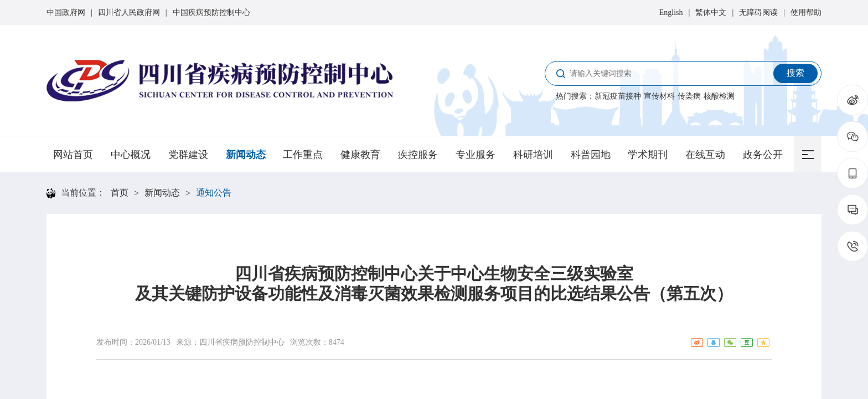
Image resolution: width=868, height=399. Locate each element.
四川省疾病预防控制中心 (242, 342)
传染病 (689, 96)
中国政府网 (66, 12)
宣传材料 (659, 96)
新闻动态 (246, 155)
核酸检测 (719, 96)
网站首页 (73, 155)
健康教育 (360, 155)
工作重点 (303, 155)
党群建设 (188, 155)
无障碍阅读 (758, 12)
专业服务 (476, 155)
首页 (120, 193)
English (671, 12)
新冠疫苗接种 (618, 96)
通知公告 (214, 193)
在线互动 (705, 155)
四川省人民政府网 (129, 12)
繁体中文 (711, 12)
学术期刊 (648, 155)
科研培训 (533, 155)
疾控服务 (418, 155)
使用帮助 (806, 12)
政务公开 (763, 155)
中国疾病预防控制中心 (211, 12)
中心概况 (131, 155)
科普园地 (591, 155)
